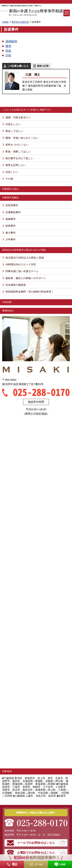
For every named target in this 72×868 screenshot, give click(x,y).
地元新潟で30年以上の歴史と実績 (25, 258)
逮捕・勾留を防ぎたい (18, 117)
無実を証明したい (16, 165)
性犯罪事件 (12, 205)
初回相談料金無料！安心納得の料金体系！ (30, 292)
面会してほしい (14, 131)
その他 (9, 179)
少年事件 (11, 239)
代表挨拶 (7, 302)
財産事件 (11, 226)
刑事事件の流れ (10, 189)
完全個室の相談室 (16, 285)
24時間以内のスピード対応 (21, 264)
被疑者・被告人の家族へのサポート (26, 278)
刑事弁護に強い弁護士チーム (22, 271)
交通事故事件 (13, 212)
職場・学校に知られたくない (22, 138)
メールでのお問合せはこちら (36, 843)
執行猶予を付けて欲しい (19, 158)
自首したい (12, 172)
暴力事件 (11, 233)
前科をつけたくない (17, 145)
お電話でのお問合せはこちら (36, 853)
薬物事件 (11, 219)
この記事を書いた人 (18, 66)
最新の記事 (43, 66)
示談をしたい (13, 124)
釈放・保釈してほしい (18, 152)
